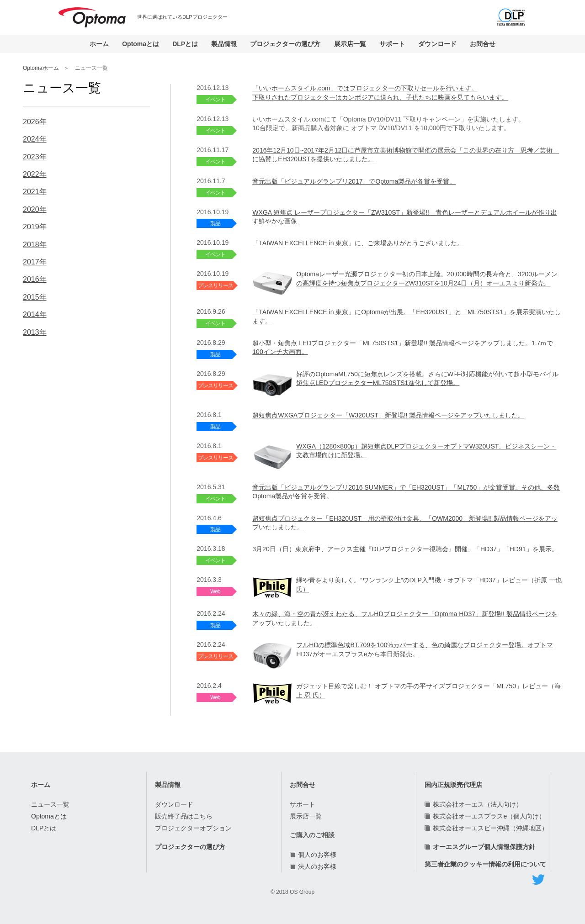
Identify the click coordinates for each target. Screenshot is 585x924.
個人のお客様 (317, 855)
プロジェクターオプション (193, 828)
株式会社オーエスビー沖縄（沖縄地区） (490, 828)
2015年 (35, 297)
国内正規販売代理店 (453, 785)
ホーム (99, 44)
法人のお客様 (317, 866)
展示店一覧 (350, 44)
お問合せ (483, 44)
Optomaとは (141, 44)
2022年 (35, 174)
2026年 (35, 122)
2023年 (35, 157)
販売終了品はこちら (184, 816)
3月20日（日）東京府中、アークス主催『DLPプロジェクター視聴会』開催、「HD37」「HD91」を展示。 (405, 549)
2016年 (35, 279)
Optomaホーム (41, 68)
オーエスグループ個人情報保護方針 (484, 847)
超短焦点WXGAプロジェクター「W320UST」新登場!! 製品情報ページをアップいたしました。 (388, 415)
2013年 (35, 332)
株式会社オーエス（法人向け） (478, 804)
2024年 (35, 139)
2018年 (35, 245)
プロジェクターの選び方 (285, 44)
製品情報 (224, 44)
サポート (392, 44)
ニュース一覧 (50, 804)
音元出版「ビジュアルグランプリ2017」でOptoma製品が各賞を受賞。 (354, 181)
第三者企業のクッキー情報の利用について (485, 864)
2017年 (35, 262)
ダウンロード (437, 44)
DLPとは (185, 44)
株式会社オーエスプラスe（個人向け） (489, 816)
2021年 (35, 192)
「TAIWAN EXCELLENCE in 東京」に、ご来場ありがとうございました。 (358, 243)
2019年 (35, 227)
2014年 (35, 314)
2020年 (35, 209)
